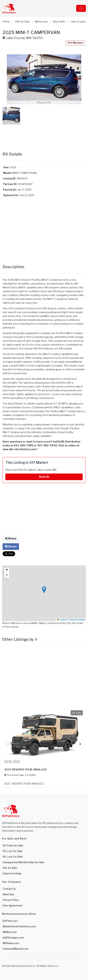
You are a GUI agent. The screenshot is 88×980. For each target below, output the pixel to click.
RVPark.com (10, 921)
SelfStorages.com (13, 938)
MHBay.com (10, 932)
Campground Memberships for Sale (23, 862)
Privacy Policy (11, 900)
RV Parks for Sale (13, 845)
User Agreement (13, 905)
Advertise (8, 894)
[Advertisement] (44, 135)
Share (11, 538)
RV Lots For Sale (13, 851)
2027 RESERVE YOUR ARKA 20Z (25, 770)
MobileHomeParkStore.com (19, 926)
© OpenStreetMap (76, 620)
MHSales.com (11, 943)
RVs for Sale (10, 868)
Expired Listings (12, 873)
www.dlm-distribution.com (19, 449)
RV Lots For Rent (13, 857)
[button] (44, 79)
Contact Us (9, 889)
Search (44, 477)
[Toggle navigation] (81, 8)
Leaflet (61, 620)
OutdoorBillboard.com (16, 949)
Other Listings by (20, 639)
